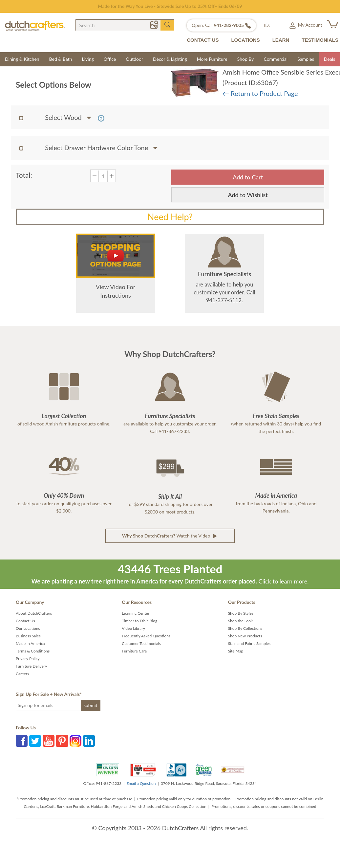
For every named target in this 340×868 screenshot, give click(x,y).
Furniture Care (134, 651)
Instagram (75, 741)
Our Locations (28, 628)
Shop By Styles (241, 613)
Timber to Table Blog (139, 621)
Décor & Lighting (170, 59)
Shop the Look (241, 621)
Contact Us (25, 621)
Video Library (133, 628)
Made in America (30, 643)
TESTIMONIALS (320, 40)
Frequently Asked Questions (146, 636)
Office (110, 59)
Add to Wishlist (248, 195)
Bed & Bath (61, 59)
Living (88, 59)
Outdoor (134, 59)
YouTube (49, 741)
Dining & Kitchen (22, 59)
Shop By (246, 59)
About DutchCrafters (34, 613)
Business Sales (28, 636)
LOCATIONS (245, 40)
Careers (22, 674)
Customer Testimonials (141, 643)
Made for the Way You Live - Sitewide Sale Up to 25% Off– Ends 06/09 (170, 6)
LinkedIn (89, 741)
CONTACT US (203, 40)
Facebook (22, 741)
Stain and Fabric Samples (249, 643)
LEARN (281, 40)
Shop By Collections (245, 628)
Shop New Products (245, 636)
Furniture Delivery (32, 666)
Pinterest (62, 741)
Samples (306, 59)
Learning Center (136, 613)
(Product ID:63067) (250, 82)
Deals (329, 59)
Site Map (236, 651)
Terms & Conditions (33, 651)
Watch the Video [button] (170, 536)
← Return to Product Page (260, 93)
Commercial (276, 59)
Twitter (35, 741)
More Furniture (212, 59)
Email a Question (141, 783)
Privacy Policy (28, 659)
